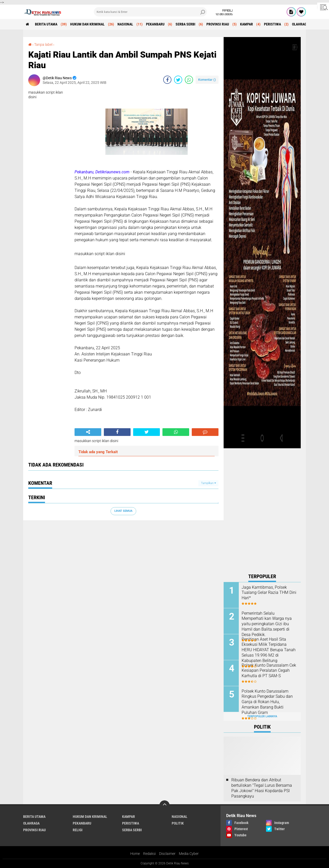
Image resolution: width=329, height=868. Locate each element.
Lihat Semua (123, 511)
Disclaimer (167, 854)
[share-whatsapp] (189, 80)
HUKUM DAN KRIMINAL (87, 24)
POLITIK (178, 823)
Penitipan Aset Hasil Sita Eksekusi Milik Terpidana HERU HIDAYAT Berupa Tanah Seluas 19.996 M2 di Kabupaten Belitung (269, 650)
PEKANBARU (155, 24)
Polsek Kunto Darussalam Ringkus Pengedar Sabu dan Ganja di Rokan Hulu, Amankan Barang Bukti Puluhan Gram (267, 702)
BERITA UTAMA (46, 24)
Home (135, 854)
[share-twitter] (178, 80)
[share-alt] (88, 432)
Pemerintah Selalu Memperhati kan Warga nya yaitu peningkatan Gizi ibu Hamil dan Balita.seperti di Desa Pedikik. (267, 624)
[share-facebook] (167, 80)
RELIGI (78, 830)
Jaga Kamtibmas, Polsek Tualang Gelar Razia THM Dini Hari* (269, 593)
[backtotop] (164, 806)
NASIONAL (125, 24)
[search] (150, 12)
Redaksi (149, 854)
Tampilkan (208, 483)
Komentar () (207, 80)
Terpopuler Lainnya (262, 716)
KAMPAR (246, 24)
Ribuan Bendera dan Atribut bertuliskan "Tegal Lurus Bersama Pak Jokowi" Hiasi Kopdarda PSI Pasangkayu (262, 788)
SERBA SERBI (185, 24)
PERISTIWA (272, 24)
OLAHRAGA (300, 24)
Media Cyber (189, 854)
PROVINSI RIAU (218, 24)
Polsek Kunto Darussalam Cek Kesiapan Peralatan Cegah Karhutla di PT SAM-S (269, 671)
